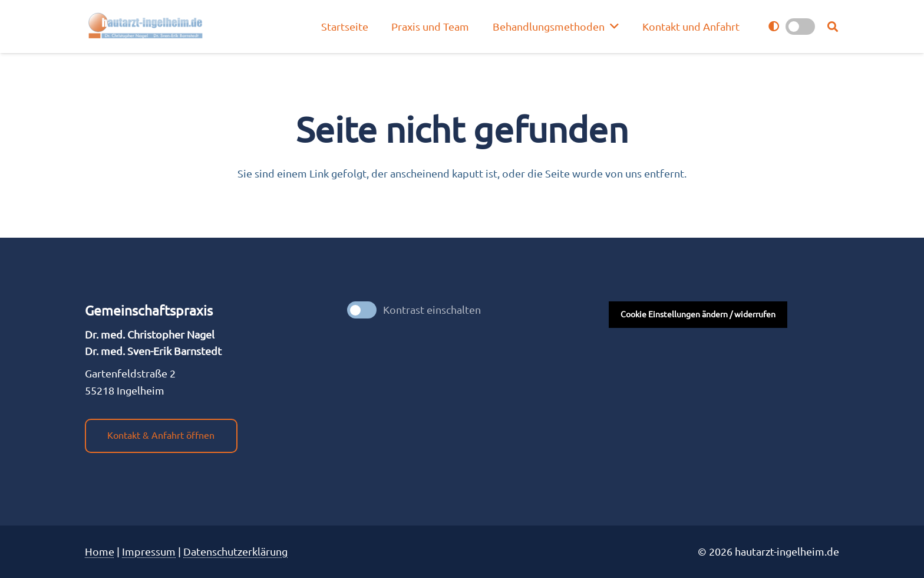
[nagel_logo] (147, 27)
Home (100, 551)
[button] (833, 27)
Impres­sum (149, 551)
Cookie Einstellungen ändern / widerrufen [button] (698, 314)
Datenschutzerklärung (235, 551)
